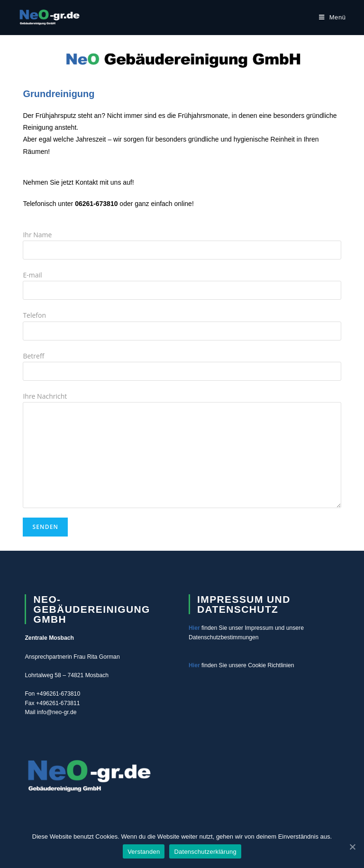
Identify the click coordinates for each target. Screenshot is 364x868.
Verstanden (144, 852)
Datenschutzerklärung (205, 852)
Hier (194, 628)
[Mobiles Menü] (332, 17)
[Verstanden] (352, 847)
